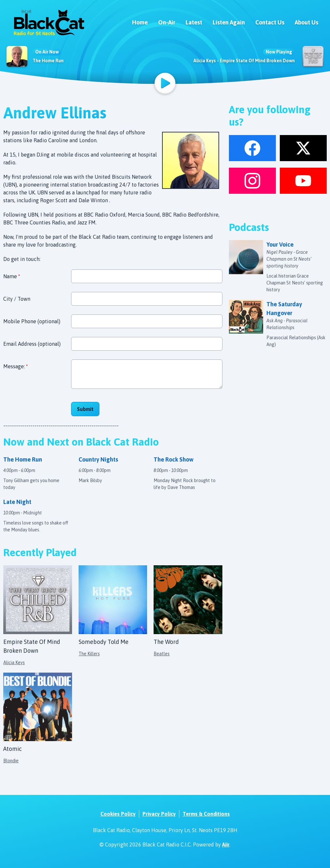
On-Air (167, 22)
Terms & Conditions (206, 814)
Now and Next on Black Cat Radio (81, 442)
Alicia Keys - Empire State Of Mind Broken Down (244, 61)
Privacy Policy (159, 814)
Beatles (162, 654)
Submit (85, 409)
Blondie (11, 761)
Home (140, 22)
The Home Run (48, 61)
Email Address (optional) (32, 344)
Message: (15, 366)
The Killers (89, 654)
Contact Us (270, 22)
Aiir (226, 845)
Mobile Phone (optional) (32, 321)
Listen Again (229, 22)
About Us (307, 22)
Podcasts (249, 227)
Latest (194, 22)
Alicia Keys (14, 662)
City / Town (17, 299)
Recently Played (40, 552)
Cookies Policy (118, 814)
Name (12, 276)
